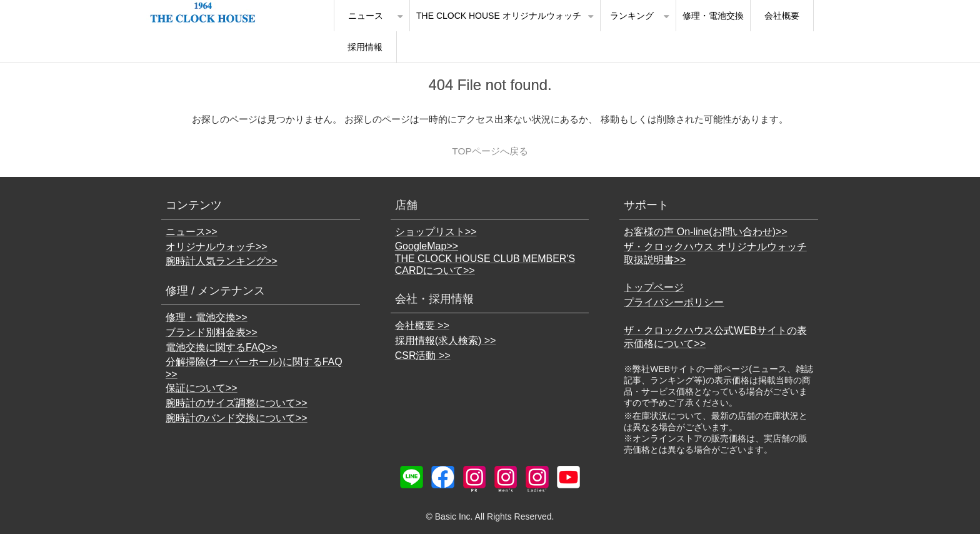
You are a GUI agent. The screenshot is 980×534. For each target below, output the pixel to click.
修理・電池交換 (713, 16)
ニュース (366, 16)
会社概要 (782, 16)
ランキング (632, 16)
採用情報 (365, 47)
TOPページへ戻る (490, 151)
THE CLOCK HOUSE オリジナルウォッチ (499, 16)
